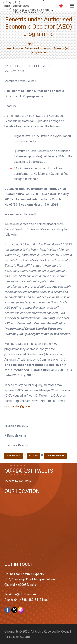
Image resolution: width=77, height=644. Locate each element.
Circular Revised (55, 456)
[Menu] (72, 6)
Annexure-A (14, 456)
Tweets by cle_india (18, 481)
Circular (33, 456)
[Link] (7, 6)
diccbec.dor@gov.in (17, 406)
